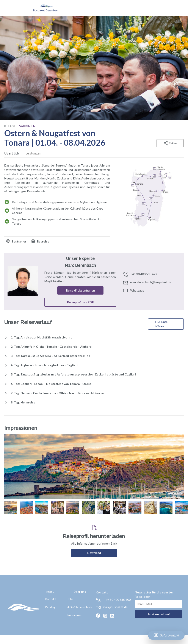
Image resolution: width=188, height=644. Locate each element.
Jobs (70, 599)
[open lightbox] (149, 196)
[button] (175, 8)
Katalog (50, 607)
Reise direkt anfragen (80, 290)
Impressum (75, 615)
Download (94, 553)
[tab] (15, 153)
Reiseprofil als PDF (80, 302)
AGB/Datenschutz (80, 607)
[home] (46, 8)
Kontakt (50, 599)
